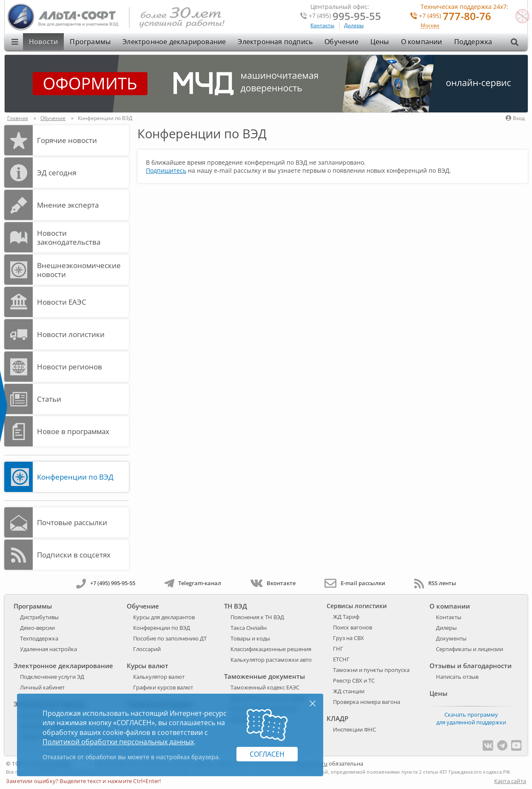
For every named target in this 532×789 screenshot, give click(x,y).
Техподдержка (39, 638)
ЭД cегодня (57, 173)
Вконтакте (273, 583)
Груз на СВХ (349, 638)
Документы (451, 638)
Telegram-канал (193, 583)
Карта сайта (510, 781)
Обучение (341, 42)
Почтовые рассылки (72, 522)
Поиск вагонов (353, 627)
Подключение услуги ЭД (52, 677)
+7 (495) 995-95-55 (106, 583)
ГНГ (338, 649)
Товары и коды (250, 638)
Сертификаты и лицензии (469, 649)
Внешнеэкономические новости (79, 270)
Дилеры (354, 25)
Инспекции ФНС (354, 729)
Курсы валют (148, 666)
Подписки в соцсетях (74, 555)
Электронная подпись (275, 42)
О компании (422, 42)
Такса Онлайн (249, 628)
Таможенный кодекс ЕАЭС (265, 687)
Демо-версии (37, 628)
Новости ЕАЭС (62, 302)
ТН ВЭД (236, 606)
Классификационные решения (271, 649)
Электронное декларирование (174, 42)
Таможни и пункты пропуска (371, 670)
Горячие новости (67, 140)
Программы (90, 42)
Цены (380, 42)
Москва (430, 26)
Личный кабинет (42, 687)
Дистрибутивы (39, 617)
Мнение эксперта (68, 205)
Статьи (49, 399)
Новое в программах (73, 431)
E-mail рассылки (355, 583)
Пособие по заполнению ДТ (170, 638)
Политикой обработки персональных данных (118, 742)
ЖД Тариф (346, 617)
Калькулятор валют (159, 677)
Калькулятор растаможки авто (271, 660)
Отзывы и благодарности (471, 666)
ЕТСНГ (341, 659)
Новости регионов (70, 367)
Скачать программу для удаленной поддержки (471, 718)
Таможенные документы (265, 676)
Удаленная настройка (48, 649)
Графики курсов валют (163, 687)
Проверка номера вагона (367, 702)
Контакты (322, 25)
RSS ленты (435, 583)
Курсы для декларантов (164, 617)
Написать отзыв (457, 677)
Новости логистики (71, 334)
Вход (515, 118)
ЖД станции (349, 691)
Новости (43, 42)
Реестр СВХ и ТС (354, 680)
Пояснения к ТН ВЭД (257, 617)
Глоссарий (147, 649)
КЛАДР (337, 718)
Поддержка (473, 42)
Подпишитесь (166, 170)
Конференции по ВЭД (75, 477)
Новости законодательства (69, 237)
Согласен (267, 754)
